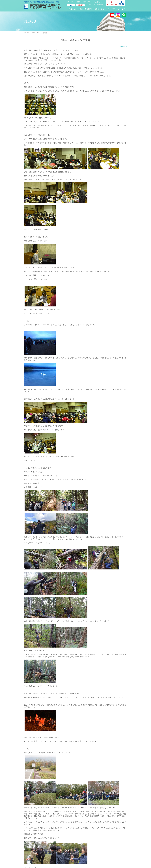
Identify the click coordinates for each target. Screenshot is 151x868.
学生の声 (111, 9)
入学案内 (122, 9)
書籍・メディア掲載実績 (96, 5)
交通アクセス (99, 2)
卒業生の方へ (70, 2)
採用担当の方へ (87, 2)
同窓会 (78, 2)
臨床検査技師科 (85, 9)
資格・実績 (100, 9)
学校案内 (72, 9)
